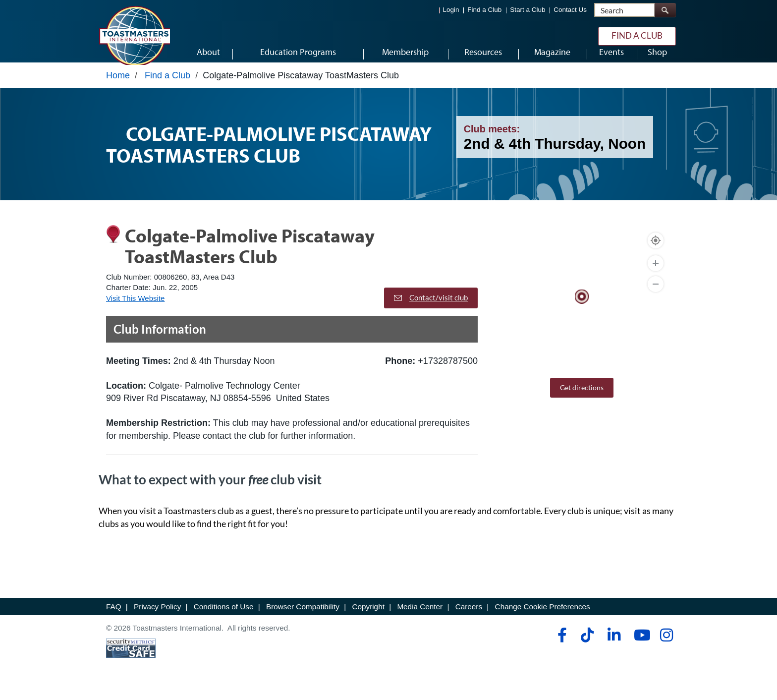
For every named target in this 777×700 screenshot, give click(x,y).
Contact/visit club (431, 310)
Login (451, 10)
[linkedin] (614, 647)
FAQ (114, 619)
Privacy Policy (157, 619)
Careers (469, 619)
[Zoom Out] (656, 297)
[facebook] (561, 647)
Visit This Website (135, 311)
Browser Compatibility (303, 619)
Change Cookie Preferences (543, 619)
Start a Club (527, 10)
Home (118, 88)
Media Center (420, 619)
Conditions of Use (224, 619)
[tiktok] (587, 647)
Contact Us (570, 10)
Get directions (582, 400)
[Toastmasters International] (134, 36)
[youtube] (640, 647)
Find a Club (484, 10)
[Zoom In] (656, 276)
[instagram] (666, 647)
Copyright (368, 619)
